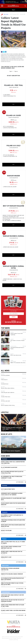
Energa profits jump (6, 557)
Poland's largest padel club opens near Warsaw (13, 610)
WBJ (24, 14)
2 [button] (3, 431)
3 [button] (4, 431)
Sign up (16, 71)
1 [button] (2, 431)
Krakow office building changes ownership (12, 574)
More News (5, 456)
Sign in (14, 10)
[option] (14, 2)
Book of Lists (7, 434)
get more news (21, 482)
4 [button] (5, 431)
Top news (5, 328)
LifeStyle (4, 426)
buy (14, 104)
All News (5, 371)
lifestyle (5, 412)
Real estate (6, 14)
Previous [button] (21, 430)
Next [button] (24, 430)
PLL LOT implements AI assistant (9, 467)
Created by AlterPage (14, 640)
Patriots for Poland (6, 530)
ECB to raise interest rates (8, 489)
